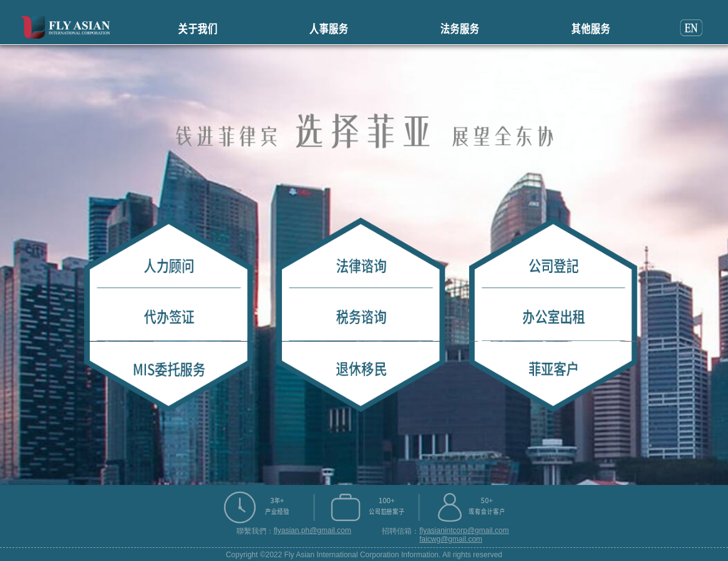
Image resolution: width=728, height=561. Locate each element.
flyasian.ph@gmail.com (313, 530)
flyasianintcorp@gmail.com (464, 530)
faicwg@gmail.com (451, 539)
